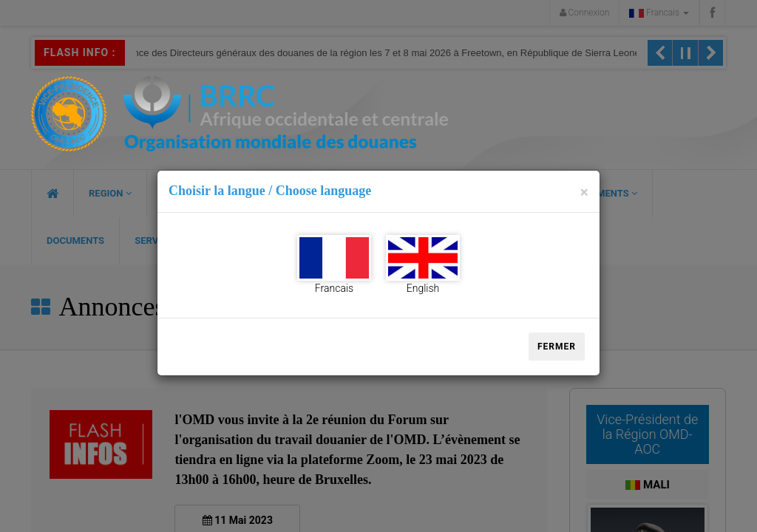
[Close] (584, 192)
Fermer (557, 347)
